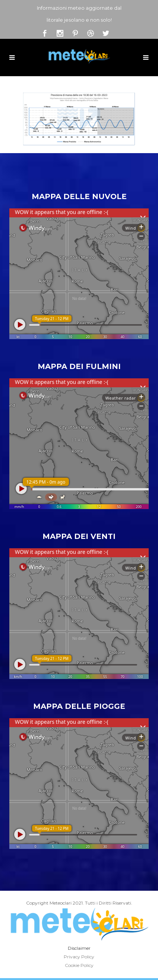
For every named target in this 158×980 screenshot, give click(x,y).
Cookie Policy (79, 965)
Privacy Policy (79, 957)
